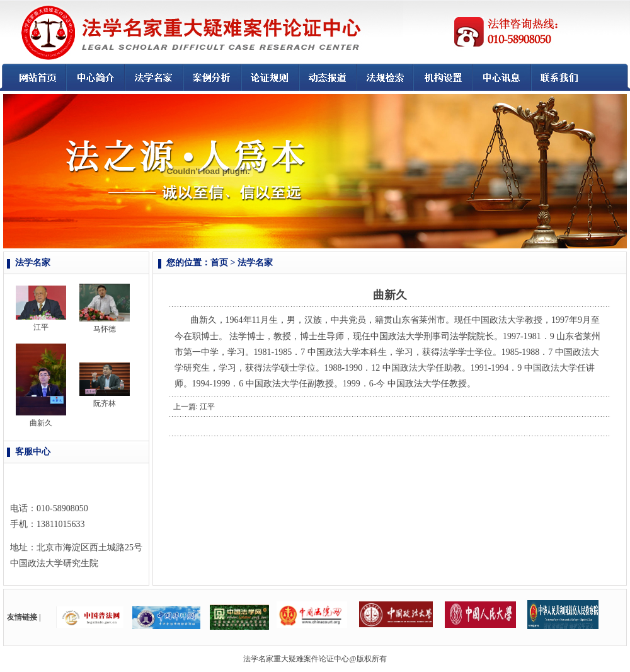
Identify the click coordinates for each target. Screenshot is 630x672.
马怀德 (105, 329)
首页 (219, 263)
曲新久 (41, 423)
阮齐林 (105, 403)
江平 (41, 327)
